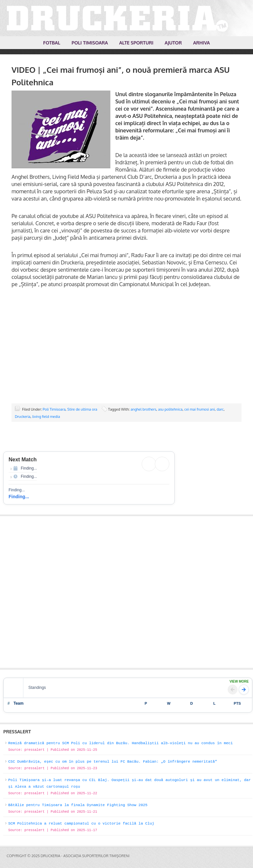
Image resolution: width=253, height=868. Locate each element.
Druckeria (23, 417)
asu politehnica (170, 409)
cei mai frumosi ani (199, 409)
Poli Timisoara (54, 409)
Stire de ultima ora (82, 409)
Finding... (19, 497)
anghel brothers (143, 409)
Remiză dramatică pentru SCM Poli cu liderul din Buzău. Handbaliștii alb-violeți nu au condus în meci (121, 743)
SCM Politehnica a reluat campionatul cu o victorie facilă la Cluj (81, 824)
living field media (46, 417)
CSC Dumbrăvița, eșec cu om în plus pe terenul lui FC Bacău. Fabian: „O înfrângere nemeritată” (113, 762)
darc (220, 409)
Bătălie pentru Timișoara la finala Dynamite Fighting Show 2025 (78, 805)
